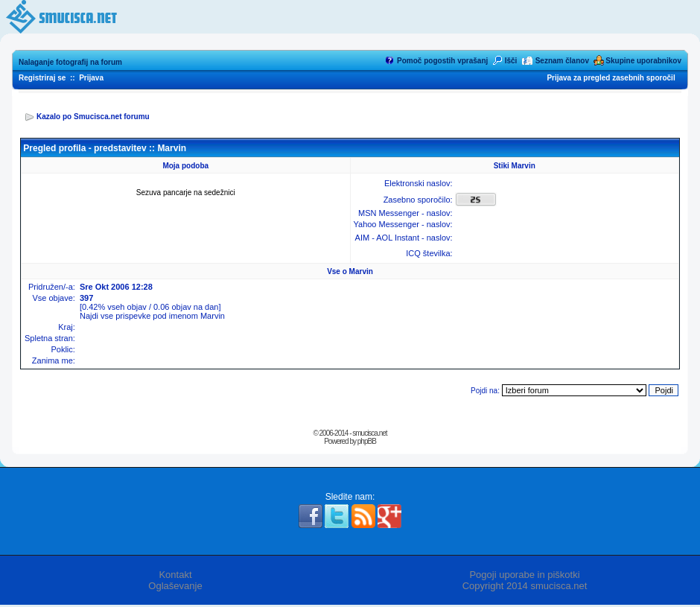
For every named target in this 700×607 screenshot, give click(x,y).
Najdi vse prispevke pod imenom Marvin (152, 316)
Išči (511, 61)
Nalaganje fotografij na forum (70, 62)
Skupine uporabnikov (643, 61)
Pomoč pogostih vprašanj (442, 61)
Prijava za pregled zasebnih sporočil (611, 78)
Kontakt (175, 575)
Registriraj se (42, 78)
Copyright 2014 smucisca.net (525, 586)
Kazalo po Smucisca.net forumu (93, 117)
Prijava (91, 78)
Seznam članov (562, 61)
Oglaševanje (175, 586)
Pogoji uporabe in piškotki (524, 575)
